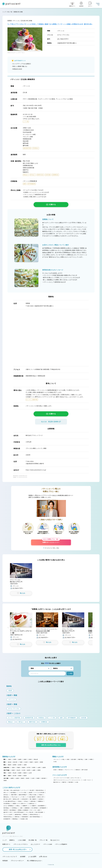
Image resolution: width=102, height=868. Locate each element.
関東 (5, 762)
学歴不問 (6, 810)
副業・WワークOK (8, 812)
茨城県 (31, 762)
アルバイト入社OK (8, 815)
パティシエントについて (10, 857)
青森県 (23, 768)
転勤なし (18, 806)
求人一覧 (10, 12)
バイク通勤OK (33, 806)
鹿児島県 (44, 778)
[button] (21, 576)
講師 (86, 759)
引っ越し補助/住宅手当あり (10, 801)
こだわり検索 (22, 840)
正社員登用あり (7, 804)
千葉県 (21, 762)
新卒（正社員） (85, 770)
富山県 (18, 770)
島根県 (20, 773)
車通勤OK (25, 806)
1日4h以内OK (25, 799)
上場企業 (30, 793)
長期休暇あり (15, 819)
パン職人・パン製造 (65, 759)
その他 (55, 762)
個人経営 (32, 790)
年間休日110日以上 (8, 817)
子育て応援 (6, 790)
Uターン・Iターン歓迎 (35, 810)
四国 (5, 776)
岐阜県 (20, 765)
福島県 (44, 768)
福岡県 (12, 778)
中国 (5, 773)
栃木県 (36, 762)
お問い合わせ (43, 857)
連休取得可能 (18, 815)
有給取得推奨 (25, 817)
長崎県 (22, 778)
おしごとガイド (36, 844)
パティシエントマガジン (21, 844)
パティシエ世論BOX (61, 844)
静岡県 (15, 765)
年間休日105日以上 (34, 815)
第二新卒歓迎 (35, 808)
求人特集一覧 (33, 840)
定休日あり (6, 795)
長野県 (39, 770)
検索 (70, 673)
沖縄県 (5, 781)
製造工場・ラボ (57, 782)
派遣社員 (78, 770)
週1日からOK (41, 797)
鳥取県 (25, 773)
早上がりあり (15, 797)
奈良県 (30, 759)
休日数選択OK (7, 819)
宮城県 (18, 768)
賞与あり (26, 801)
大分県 (33, 778)
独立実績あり (14, 793)
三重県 (25, 765)
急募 (21, 808)
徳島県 (20, 776)
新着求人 (12, 840)
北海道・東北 (6, 768)
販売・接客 (74, 759)
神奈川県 (15, 762)
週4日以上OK (16, 799)
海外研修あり (7, 808)
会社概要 (23, 857)
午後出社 (41, 795)
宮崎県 (38, 778)
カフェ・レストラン (76, 780)
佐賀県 (17, 778)
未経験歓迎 (27, 808)
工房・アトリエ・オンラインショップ (62, 780)
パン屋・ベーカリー (87, 780)
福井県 (29, 770)
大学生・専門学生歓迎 (19, 812)
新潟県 (13, 770)
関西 (5, 759)
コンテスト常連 (23, 793)
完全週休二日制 (24, 819)
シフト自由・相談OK (31, 797)
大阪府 (10, 759)
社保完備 (40, 799)
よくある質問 (32, 857)
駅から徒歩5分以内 (15, 790)
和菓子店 (64, 782)
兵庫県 (15, 759)
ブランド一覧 (44, 840)
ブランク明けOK (29, 812)
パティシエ (56, 759)
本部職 (91, 759)
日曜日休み (17, 817)
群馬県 (41, 762)
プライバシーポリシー (17, 861)
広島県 (10, 773)
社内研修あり (15, 808)
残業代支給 (33, 801)
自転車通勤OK (41, 806)
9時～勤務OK (33, 799)
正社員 (55, 770)
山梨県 (34, 770)
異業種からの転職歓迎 (23, 810)
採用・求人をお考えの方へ (17, 849)
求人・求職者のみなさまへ (35, 861)
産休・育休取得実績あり (35, 817)
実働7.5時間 (14, 795)
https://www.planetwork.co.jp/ (36, 470)
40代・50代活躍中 (39, 812)
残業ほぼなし (7, 797)
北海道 (13, 768)
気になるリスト (55, 840)
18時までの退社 (33, 795)
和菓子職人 (81, 759)
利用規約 (5, 861)
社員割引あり (32, 804)
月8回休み (25, 815)
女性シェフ (6, 793)
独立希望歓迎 (13, 810)
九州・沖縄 (6, 778)
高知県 (25, 776)
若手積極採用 (43, 808)
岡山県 (15, 773)
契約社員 (61, 770)
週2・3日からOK (7, 799)
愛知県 (10, 765)
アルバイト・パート (69, 770)
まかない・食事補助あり (9, 806)
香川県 (15, 776)
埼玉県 (26, 762)
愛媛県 (10, 776)
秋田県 (34, 768)
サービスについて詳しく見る (52, 548)
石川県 (23, 770)
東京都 (10, 762)
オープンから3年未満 (39, 793)
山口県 (30, 773)
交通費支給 (40, 801)
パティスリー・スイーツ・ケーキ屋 (61, 778)
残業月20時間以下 (23, 795)
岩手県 (29, 768)
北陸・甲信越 (6, 770)
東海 (5, 765)
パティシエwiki (48, 844)
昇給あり (20, 801)
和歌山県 (36, 759)
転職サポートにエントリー (51, 541)
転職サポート (6, 844)
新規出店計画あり (40, 790)
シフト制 (22, 797)
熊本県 (28, 778)
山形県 (39, 768)
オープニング (25, 790)
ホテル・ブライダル (75, 778)
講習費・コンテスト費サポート (20, 804)
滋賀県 (20, 759)
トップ (4, 12)
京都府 (25, 759)
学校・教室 (71, 782)
